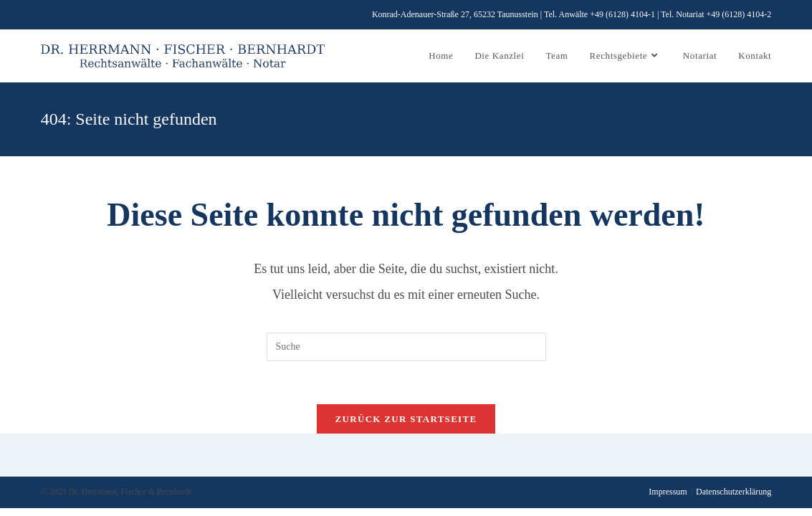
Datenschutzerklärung (734, 492)
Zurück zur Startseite (406, 419)
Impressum (668, 492)
